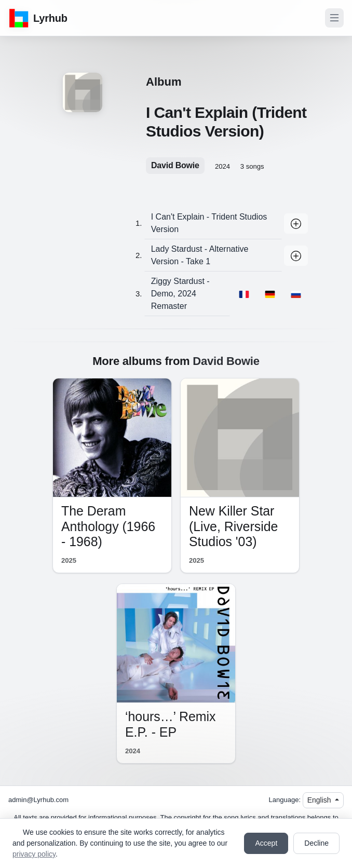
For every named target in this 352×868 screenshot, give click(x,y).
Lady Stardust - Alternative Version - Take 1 (200, 255)
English (320, 800)
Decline (316, 843)
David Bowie (175, 165)
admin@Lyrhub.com (38, 800)
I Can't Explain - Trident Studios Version (209, 223)
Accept (266, 843)
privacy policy (34, 854)
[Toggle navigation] (334, 18)
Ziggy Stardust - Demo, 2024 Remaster (180, 294)
